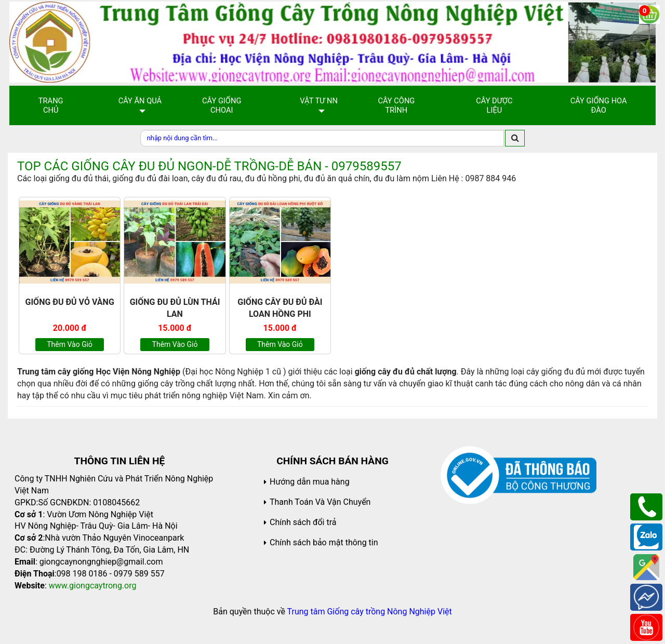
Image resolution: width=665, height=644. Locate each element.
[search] (515, 138)
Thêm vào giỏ (70, 344)
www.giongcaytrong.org (93, 586)
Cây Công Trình (396, 105)
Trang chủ (51, 105)
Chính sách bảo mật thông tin (324, 542)
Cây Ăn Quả (140, 101)
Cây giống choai (222, 105)
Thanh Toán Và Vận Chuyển (320, 502)
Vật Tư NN (319, 101)
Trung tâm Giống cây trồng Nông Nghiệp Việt (370, 612)
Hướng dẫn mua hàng (310, 482)
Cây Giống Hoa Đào (599, 105)
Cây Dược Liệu (494, 105)
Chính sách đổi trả (303, 522)
